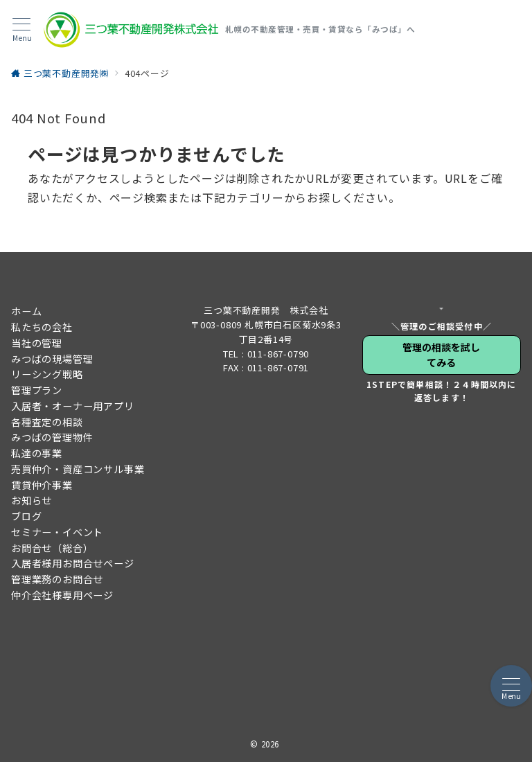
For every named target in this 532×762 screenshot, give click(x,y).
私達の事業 (37, 453)
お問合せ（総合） (52, 548)
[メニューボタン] (22, 30)
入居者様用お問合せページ (73, 563)
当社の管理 (37, 343)
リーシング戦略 (47, 374)
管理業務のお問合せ (57, 579)
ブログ (26, 516)
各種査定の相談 (47, 422)
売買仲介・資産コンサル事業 (78, 469)
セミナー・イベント (57, 532)
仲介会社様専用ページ (62, 595)
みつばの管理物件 (52, 437)
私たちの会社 (42, 327)
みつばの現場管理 (52, 359)
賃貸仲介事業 (42, 485)
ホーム (26, 311)
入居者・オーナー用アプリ (73, 406)
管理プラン (37, 390)
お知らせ (32, 500)
